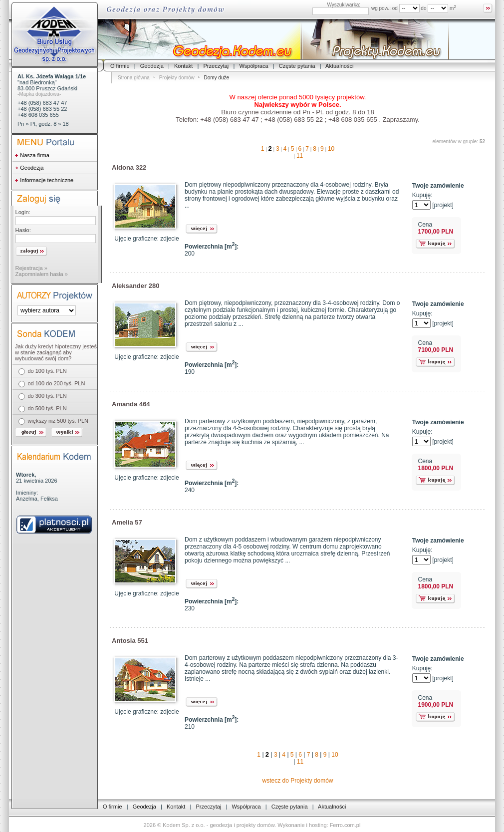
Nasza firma (35, 155)
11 (300, 156)
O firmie (120, 66)
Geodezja (152, 66)
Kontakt (183, 66)
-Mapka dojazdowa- (39, 94)
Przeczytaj (216, 66)
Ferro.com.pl (345, 825)
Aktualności (339, 66)
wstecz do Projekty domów (297, 781)
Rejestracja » (31, 268)
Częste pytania (297, 66)
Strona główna (134, 78)
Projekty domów (177, 78)
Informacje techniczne (47, 180)
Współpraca (253, 66)
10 (331, 149)
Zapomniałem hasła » (42, 274)
